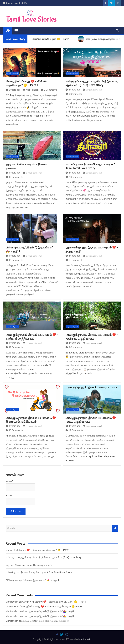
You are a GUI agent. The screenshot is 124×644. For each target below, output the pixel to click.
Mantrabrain (85, 639)
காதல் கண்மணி (92, 90)
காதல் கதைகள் (12, 73)
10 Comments (16, 430)
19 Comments (16, 260)
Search (115, 528)
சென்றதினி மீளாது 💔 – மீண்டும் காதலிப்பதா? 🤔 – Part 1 (38, 550)
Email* (20, 500)
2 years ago (13, 90)
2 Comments (51, 90)
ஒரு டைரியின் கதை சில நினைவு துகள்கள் (29, 565)
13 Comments (16, 177)
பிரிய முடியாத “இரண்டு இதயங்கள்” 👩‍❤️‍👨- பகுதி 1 (32, 580)
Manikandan (31, 90)
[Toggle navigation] (16, 31)
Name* (20, 485)
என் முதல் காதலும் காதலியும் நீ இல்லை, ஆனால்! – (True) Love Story (43, 557)
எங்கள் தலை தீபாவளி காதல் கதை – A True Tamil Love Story (39, 572)
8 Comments (75, 94)
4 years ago (73, 90)
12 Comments (16, 347)
